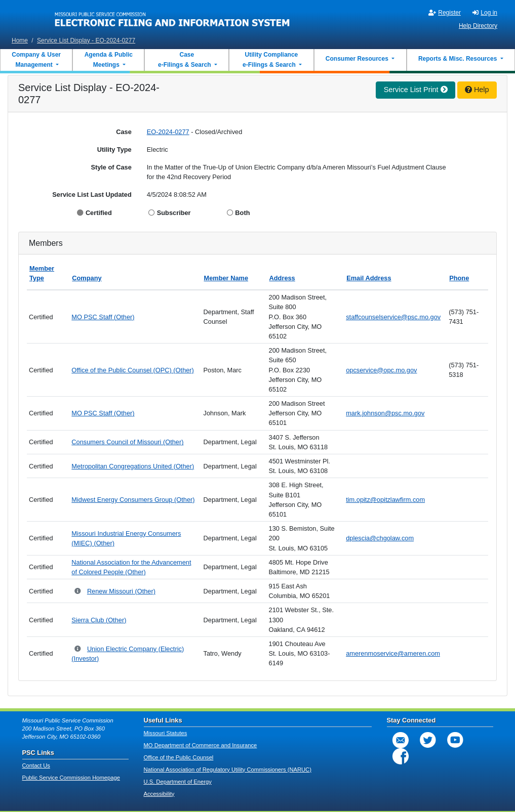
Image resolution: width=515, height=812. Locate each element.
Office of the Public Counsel (179, 757)
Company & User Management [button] (36, 60)
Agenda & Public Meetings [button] (109, 60)
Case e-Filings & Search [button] (185, 60)
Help (477, 90)
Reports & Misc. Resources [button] (459, 59)
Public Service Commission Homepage (71, 778)
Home (20, 40)
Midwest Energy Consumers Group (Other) (133, 500)
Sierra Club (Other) (99, 620)
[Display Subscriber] (153, 213)
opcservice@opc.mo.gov (381, 370)
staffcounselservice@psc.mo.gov (393, 317)
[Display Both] (231, 213)
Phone (459, 278)
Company (87, 278)
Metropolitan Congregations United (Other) (133, 466)
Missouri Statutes (166, 733)
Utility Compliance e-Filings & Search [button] (270, 60)
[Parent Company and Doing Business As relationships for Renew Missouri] (78, 592)
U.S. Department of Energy (178, 782)
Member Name (226, 278)
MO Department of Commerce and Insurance (201, 745)
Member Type (42, 273)
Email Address (369, 278)
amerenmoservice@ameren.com (393, 653)
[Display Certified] (81, 213)
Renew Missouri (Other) (121, 591)
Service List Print (416, 90)
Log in (485, 13)
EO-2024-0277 (168, 132)
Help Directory (478, 26)
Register (445, 13)
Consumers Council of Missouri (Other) (127, 442)
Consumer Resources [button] (358, 59)
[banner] (172, 17)
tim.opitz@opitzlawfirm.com (385, 500)
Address (282, 278)
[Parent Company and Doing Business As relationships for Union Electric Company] (78, 649)
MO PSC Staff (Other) (103, 317)
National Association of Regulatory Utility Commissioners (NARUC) (228, 770)
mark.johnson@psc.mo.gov (385, 413)
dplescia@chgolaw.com (380, 538)
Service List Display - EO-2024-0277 (86, 40)
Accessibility (159, 794)
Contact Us (36, 765)
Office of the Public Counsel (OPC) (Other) (133, 370)
